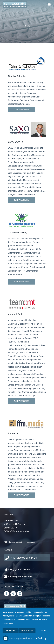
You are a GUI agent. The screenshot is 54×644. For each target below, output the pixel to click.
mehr (43, 631)
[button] (49, 4)
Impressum (31, 542)
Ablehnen (11, 631)
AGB (6, 542)
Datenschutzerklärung (17, 542)
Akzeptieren (27, 631)
